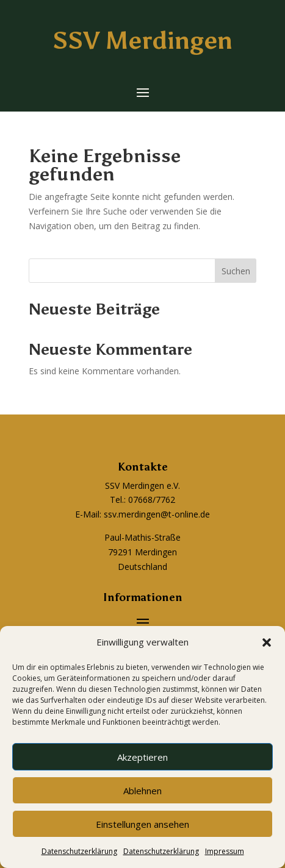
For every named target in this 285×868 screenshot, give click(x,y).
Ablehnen (142, 791)
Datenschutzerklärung (79, 851)
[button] (267, 642)
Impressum (225, 851)
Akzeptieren (142, 757)
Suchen (236, 271)
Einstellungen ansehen (142, 824)
